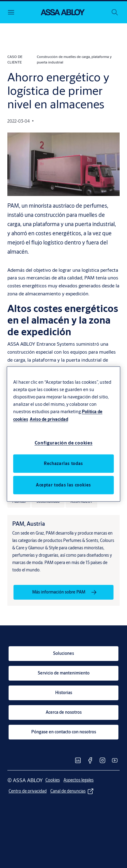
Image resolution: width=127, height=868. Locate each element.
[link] (63, 592)
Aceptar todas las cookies (63, 485)
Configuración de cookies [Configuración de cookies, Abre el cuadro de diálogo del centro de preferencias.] (64, 442)
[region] (64, 434)
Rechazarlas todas (63, 463)
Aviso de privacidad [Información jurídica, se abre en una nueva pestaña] (49, 419)
